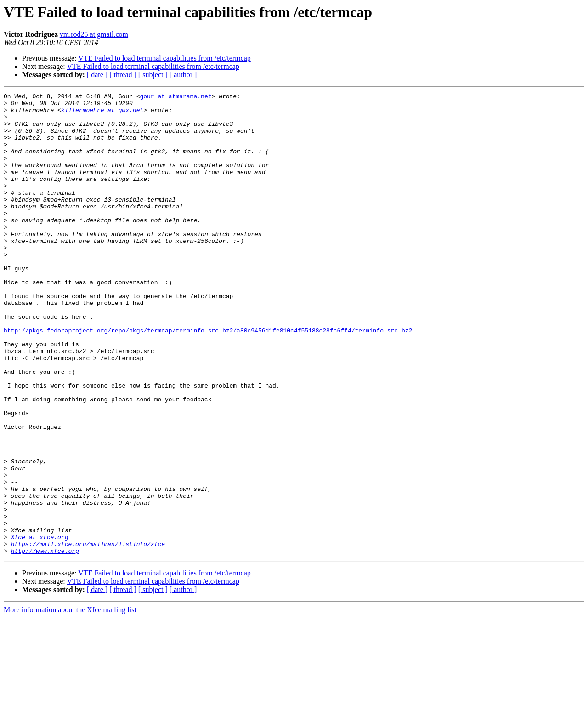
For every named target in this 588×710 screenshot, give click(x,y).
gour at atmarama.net (175, 97)
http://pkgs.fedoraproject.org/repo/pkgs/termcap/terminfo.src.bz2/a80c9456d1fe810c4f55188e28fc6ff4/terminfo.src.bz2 (208, 378)
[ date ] (97, 75)
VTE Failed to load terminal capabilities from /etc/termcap (164, 58)
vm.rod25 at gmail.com (94, 34)
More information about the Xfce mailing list (70, 702)
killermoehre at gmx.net (102, 114)
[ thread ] (123, 75)
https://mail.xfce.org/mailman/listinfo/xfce (88, 635)
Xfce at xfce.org (40, 626)
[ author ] (183, 75)
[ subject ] (153, 75)
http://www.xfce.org (45, 643)
